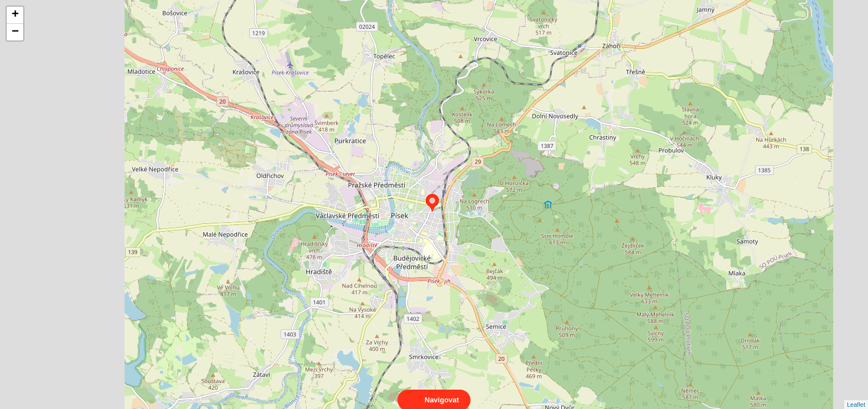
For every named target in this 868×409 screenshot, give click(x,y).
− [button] (15, 32)
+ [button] (15, 15)
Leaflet (856, 395)
